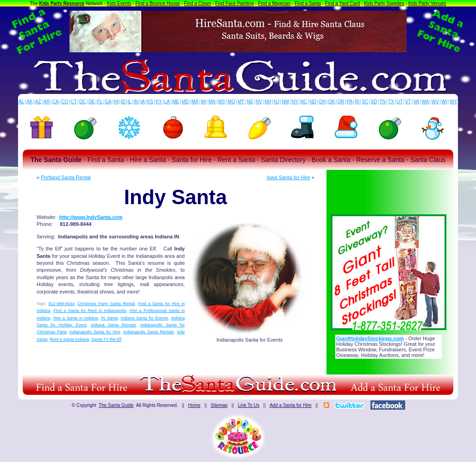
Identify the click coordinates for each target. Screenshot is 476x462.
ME (176, 102)
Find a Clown (197, 3)
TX (391, 102)
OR (341, 102)
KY (159, 102)
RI (357, 102)
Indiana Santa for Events (145, 318)
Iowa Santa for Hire (288, 177)
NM (286, 102)
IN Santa (109, 318)
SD (374, 102)
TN (383, 102)
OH (322, 102)
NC (304, 102)
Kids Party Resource (62, 3)
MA (195, 102)
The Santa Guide (116, 405)
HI (116, 102)
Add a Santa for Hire (291, 405)
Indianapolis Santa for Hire (95, 332)
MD (186, 102)
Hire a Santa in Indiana (76, 318)
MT (241, 102)
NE (250, 102)
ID (123, 102)
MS (222, 102)
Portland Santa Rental (66, 177)
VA (416, 102)
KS (150, 102)
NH (268, 102)
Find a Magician (274, 3)
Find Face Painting (235, 3)
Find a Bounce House (157, 3)
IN (136, 102)
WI (444, 102)
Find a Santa (308, 3)
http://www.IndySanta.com (91, 217)
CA (56, 102)
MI (204, 102)
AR (47, 102)
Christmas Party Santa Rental (106, 304)
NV (259, 102)
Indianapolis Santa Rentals (149, 332)
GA (108, 102)
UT (399, 102)
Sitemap (219, 405)
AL (21, 102)
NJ (276, 102)
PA (350, 102)
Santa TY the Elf (106, 339)
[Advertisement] (388, 189)
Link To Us (249, 405)
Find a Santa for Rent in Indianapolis (90, 311)
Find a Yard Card (342, 3)
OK (332, 102)
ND (313, 102)
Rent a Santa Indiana (70, 339)
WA (426, 102)
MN (212, 102)
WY (453, 102)
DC (82, 102)
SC (365, 102)
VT (408, 102)
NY (294, 102)
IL (130, 102)
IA (142, 102)
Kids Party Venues (427, 3)
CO (65, 102)
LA (167, 102)
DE (92, 102)
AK (29, 102)
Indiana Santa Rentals (113, 325)
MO (232, 102)
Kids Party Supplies (384, 3)
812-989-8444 (62, 304)
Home (194, 405)
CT (74, 102)
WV (435, 102)
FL (100, 102)
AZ (38, 102)
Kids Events (119, 3)
